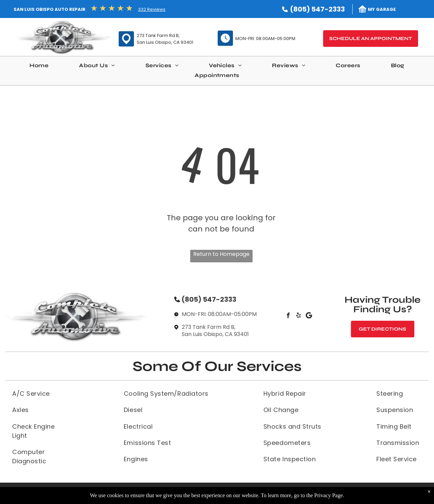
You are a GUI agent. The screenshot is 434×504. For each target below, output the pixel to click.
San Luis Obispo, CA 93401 (165, 42)
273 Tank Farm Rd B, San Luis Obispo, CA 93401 (215, 331)
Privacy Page (329, 495)
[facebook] (288, 316)
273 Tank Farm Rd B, (158, 35)
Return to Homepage (221, 254)
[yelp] (299, 316)
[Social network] (309, 316)
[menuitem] (39, 67)
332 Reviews (152, 9)
